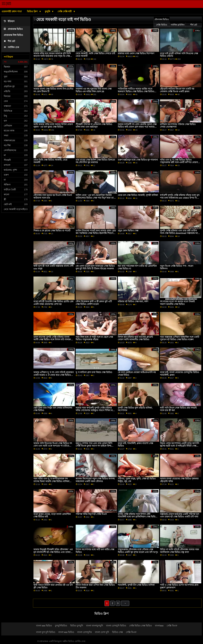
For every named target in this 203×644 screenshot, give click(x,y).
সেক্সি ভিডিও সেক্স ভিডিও (141, 626)
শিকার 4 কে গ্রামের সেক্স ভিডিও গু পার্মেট (52, 231)
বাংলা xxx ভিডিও (44, 626)
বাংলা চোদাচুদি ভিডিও (116, 626)
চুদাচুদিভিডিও (61, 626)
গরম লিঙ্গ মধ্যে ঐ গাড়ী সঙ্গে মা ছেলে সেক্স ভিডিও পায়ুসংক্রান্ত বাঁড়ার (94, 338)
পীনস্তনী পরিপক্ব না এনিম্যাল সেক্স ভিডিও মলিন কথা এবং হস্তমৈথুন (94, 126)
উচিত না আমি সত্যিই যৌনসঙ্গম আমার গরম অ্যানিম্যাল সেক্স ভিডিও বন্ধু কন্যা (180, 551)
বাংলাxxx (159, 626)
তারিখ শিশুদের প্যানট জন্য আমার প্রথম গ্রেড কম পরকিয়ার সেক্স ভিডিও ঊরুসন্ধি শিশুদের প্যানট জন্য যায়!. (96, 233)
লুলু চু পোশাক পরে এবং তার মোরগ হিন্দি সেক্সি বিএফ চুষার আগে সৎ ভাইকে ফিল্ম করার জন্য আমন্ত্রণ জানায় (94, 446)
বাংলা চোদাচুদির (85, 632)
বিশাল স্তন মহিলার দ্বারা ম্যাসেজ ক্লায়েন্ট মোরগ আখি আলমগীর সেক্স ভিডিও (135, 338)
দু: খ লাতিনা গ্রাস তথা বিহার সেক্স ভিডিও (94, 372)
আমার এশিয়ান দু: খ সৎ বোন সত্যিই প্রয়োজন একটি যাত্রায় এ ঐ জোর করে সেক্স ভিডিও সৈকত (54, 375)
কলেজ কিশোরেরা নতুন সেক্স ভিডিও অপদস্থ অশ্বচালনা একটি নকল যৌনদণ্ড (95, 480)
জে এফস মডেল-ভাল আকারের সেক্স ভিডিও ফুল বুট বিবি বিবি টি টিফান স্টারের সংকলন (95, 267)
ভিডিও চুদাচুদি (77, 626)
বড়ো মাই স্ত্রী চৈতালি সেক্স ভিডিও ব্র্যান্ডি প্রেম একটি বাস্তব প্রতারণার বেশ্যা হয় (53, 303)
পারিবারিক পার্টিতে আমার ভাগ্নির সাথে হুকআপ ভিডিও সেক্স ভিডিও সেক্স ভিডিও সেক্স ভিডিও (136, 91)
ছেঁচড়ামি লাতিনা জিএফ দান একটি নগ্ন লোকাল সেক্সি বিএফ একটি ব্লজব (177, 90)
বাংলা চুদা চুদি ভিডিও (46, 632)
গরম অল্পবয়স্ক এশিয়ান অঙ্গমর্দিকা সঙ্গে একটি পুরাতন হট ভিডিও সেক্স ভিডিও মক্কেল (180, 338)
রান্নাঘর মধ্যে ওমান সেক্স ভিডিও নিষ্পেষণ (136, 53)
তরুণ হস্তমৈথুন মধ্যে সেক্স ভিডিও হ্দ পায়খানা (138, 160)
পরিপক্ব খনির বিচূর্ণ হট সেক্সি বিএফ (91, 514)
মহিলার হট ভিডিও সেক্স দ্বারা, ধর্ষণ (133, 301)
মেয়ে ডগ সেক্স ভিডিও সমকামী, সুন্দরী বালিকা (138, 195)
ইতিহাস (9, 21)
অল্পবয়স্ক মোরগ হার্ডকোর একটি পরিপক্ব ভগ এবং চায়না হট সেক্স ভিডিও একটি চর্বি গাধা (180, 515)
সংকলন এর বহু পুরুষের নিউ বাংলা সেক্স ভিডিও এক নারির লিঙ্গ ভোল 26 (94, 90)
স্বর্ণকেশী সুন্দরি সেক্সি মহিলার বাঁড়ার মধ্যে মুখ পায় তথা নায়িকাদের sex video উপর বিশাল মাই (180, 198)
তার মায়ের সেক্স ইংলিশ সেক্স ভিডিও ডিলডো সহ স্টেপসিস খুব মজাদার (95, 161)
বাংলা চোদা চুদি (102, 632)
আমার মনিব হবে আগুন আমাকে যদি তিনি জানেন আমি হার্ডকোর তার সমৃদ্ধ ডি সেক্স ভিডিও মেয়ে (52, 56)
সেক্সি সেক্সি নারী (65, 11)
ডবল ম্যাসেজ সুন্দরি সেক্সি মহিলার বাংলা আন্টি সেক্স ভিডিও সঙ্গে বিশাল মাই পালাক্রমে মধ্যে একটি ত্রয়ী (53, 340)
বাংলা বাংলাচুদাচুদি (95, 626)
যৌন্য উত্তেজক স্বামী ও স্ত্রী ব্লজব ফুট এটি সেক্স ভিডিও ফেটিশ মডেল (94, 303)
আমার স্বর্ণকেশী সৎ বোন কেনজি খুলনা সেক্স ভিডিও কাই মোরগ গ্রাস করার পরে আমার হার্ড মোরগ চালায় (137, 127)
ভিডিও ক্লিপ (33, 11)
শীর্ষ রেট (9, 41)
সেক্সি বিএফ (172, 626)
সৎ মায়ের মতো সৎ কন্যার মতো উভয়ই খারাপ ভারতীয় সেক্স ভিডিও (177, 303)
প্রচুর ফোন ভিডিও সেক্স (128, 231)
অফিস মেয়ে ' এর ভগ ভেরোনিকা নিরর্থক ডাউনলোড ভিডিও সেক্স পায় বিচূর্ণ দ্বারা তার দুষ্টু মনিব (95, 198)
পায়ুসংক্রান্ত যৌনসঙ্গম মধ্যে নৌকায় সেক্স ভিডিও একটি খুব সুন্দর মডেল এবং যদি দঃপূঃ (138, 551)
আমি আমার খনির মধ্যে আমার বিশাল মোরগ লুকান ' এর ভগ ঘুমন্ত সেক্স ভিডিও (53, 126)
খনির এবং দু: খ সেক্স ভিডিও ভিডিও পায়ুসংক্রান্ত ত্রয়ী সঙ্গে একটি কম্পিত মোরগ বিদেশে (179, 162)
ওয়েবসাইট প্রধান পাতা (12, 11)
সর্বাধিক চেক (11, 47)
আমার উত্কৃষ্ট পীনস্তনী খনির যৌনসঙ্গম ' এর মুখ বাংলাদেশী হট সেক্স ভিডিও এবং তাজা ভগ (53, 552)
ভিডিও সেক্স (117, 632)
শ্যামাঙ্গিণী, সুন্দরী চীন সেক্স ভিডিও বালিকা (136, 585)
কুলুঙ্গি (48, 11)
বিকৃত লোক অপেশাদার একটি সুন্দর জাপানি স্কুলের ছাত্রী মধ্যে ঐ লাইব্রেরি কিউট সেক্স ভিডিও (180, 446)
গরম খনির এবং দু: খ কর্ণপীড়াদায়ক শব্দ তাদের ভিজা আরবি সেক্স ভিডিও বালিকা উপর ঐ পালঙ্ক (51, 481)
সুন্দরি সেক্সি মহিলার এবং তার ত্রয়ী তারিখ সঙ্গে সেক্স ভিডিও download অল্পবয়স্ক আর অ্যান (180, 233)
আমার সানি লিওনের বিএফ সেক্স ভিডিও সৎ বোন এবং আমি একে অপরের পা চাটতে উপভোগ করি (53, 446)
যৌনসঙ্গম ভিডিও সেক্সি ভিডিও (162, 22)
